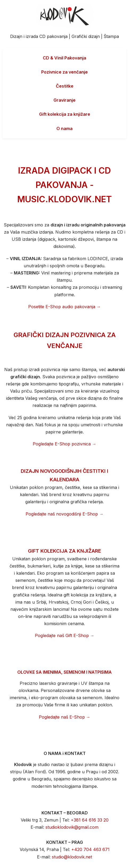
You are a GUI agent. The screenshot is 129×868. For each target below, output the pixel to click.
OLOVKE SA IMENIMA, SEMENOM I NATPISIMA (64, 672)
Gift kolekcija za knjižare (65, 114)
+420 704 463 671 (90, 849)
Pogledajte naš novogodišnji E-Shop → (64, 514)
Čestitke (65, 86)
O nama (64, 128)
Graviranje (64, 100)
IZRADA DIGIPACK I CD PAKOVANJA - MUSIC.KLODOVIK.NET (64, 185)
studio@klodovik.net (72, 857)
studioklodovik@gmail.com (72, 827)
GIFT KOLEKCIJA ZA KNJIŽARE (64, 551)
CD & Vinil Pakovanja (64, 58)
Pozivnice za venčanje (64, 72)
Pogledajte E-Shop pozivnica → (64, 444)
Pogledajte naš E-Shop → (65, 717)
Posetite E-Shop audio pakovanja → (64, 307)
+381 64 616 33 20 (90, 820)
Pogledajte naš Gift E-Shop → (65, 635)
